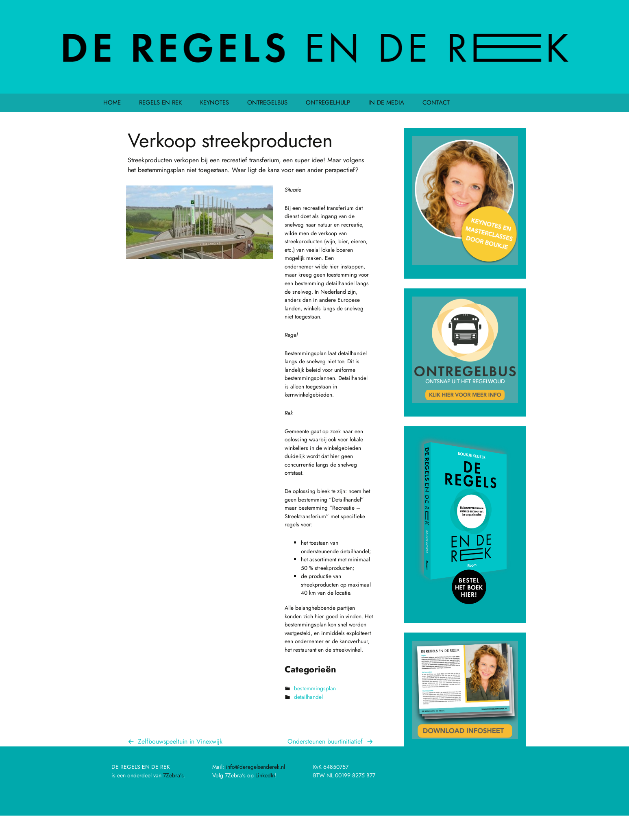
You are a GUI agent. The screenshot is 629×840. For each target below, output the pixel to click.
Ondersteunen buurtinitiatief (325, 741)
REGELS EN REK (160, 103)
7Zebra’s (173, 775)
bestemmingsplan (315, 688)
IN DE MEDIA (386, 103)
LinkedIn (265, 775)
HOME (112, 103)
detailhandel (308, 697)
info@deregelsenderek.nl (255, 767)
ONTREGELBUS (267, 103)
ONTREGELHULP (328, 103)
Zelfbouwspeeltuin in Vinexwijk (180, 741)
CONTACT (436, 103)
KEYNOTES (214, 103)
